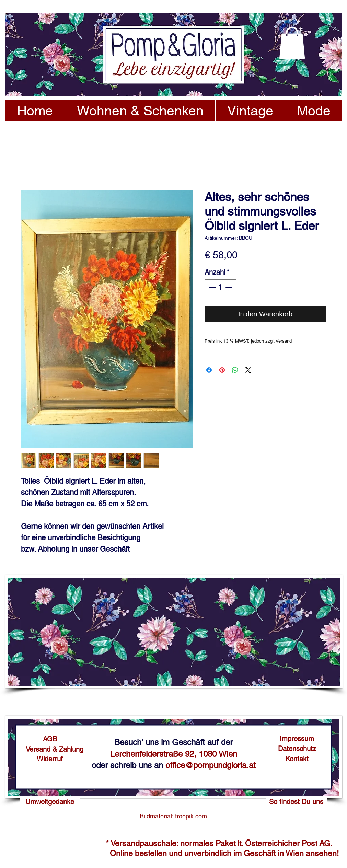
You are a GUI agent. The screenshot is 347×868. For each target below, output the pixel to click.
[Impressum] (297, 739)
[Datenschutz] (297, 749)
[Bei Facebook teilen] (209, 370)
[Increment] (229, 287)
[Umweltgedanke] (50, 802)
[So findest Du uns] (296, 802)
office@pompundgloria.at (211, 765)
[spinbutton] (220, 287)
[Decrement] (211, 287)
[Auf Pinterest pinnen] (222, 370)
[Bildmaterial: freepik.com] (173, 816)
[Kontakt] (297, 759)
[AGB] (50, 739)
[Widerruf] (50, 759)
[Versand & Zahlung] (55, 749)
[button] (292, 43)
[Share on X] (248, 370)
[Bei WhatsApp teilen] (235, 370)
